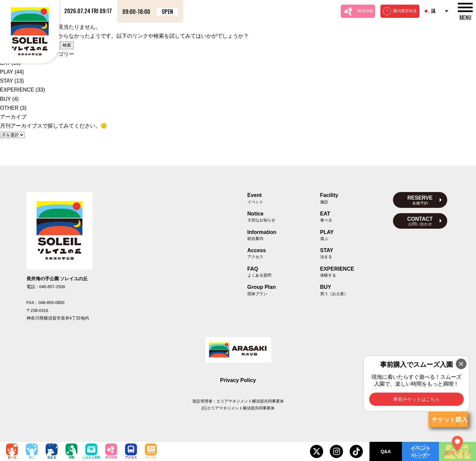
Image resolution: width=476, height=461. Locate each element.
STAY (6, 81)
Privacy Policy (238, 380)
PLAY (6, 72)
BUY (5, 99)
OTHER (9, 108)
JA (429, 11)
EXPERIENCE (17, 90)
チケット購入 (450, 420)
